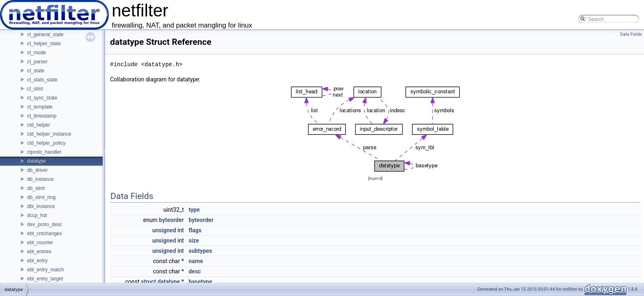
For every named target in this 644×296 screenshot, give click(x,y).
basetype (200, 282)
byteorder (171, 220)
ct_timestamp (42, 116)
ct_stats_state (42, 80)
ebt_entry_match (45, 270)
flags (195, 230)
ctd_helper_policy (46, 143)
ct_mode (37, 53)
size (194, 240)
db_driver (37, 170)
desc (195, 271)
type (194, 210)
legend (375, 178)
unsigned (164, 230)
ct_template (40, 107)
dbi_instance (41, 206)
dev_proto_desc (45, 224)
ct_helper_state (44, 44)
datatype (37, 161)
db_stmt (36, 188)
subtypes (200, 251)
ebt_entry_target (45, 279)
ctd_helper (39, 125)
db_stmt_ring (41, 197)
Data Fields (631, 34)
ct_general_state (45, 35)
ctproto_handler (44, 152)
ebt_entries (39, 252)
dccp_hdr (37, 215)
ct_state (36, 71)
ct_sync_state (42, 98)
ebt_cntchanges (45, 234)
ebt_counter (40, 243)
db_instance (40, 179)
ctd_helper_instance (49, 134)
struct (148, 282)
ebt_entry (37, 261)
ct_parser (37, 62)
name (196, 261)
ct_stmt (35, 89)
